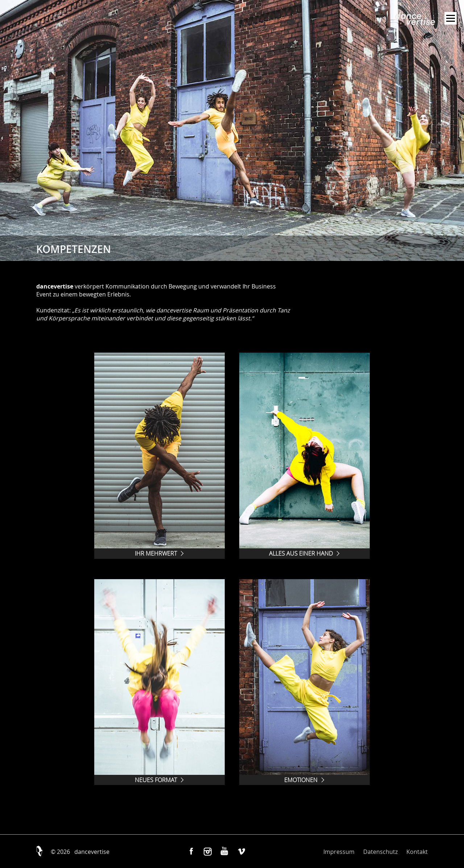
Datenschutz (380, 852)
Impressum (339, 852)
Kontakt (417, 852)
